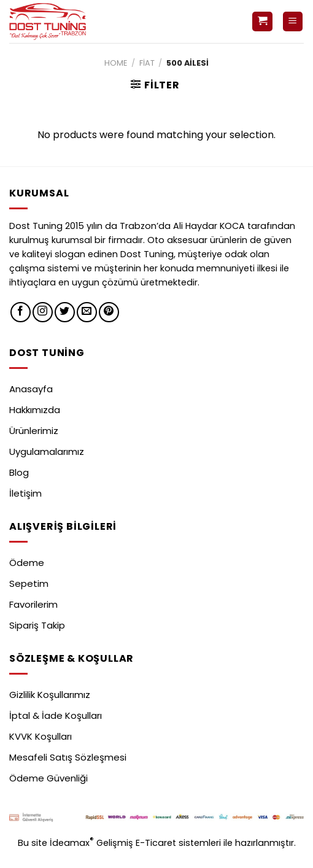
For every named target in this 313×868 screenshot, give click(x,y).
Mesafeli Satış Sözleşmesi (68, 757)
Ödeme (27, 563)
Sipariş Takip (37, 625)
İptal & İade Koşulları (56, 715)
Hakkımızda (35, 410)
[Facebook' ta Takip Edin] (21, 312)
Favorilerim (33, 604)
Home (116, 63)
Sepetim (29, 583)
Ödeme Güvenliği (48, 778)
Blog (19, 472)
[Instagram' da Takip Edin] (43, 312)
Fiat (147, 63)
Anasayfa (31, 389)
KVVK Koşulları (41, 736)
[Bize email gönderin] (87, 312)
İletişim (25, 493)
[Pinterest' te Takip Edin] (109, 312)
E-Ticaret (157, 842)
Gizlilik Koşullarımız (50, 695)
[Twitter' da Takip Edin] (65, 312)
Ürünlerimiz (34, 431)
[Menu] (293, 22)
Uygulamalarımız (47, 451)
